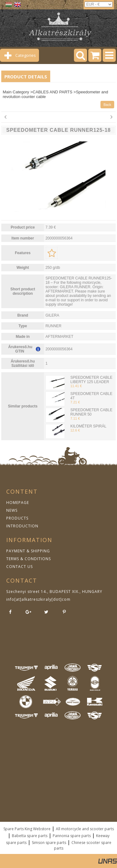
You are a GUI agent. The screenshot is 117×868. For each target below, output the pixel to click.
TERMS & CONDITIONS (29, 559)
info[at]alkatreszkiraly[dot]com (38, 599)
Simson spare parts (49, 843)
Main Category (16, 92)
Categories (26, 55)
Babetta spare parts (30, 836)
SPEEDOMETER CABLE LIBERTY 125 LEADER (91, 380)
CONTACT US (19, 567)
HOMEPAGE (18, 503)
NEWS (12, 510)
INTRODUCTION (22, 526)
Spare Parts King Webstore (27, 829)
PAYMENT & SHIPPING (28, 551)
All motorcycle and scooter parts (85, 829)
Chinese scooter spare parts (83, 845)
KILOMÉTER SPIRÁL (88, 426)
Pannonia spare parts (72, 836)
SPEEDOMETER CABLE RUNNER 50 (91, 412)
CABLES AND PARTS (53, 92)
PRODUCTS (17, 518)
